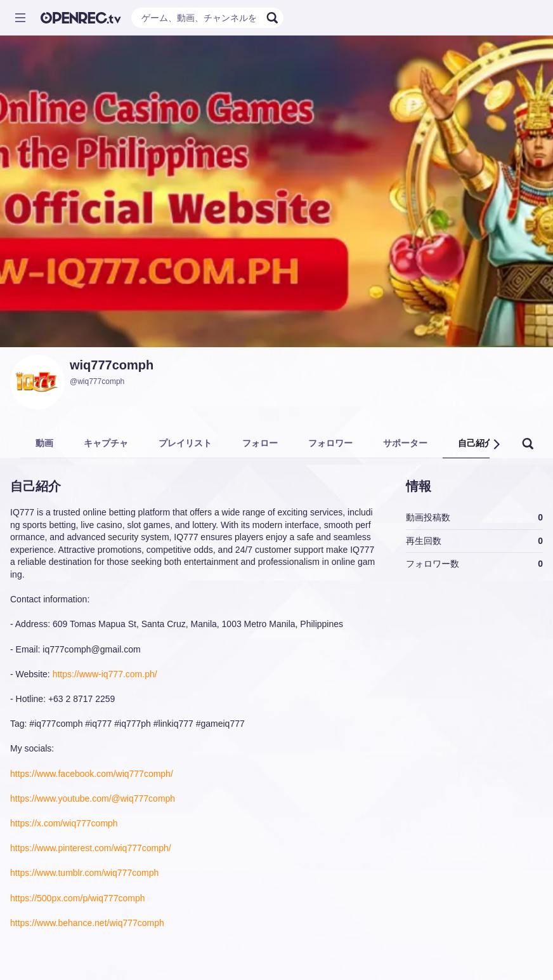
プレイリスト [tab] (185, 443)
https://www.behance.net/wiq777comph (87, 923)
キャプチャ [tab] (106, 443)
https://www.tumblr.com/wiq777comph (84, 873)
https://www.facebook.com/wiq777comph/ (92, 774)
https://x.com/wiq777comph (64, 823)
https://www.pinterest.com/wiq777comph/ (91, 848)
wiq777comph (112, 365)
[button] (496, 444)
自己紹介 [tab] (476, 443)
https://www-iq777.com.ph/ (105, 674)
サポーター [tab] (405, 443)
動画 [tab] (44, 443)
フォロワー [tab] (330, 443)
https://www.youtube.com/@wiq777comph (93, 798)
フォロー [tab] (260, 443)
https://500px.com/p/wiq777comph (77, 898)
